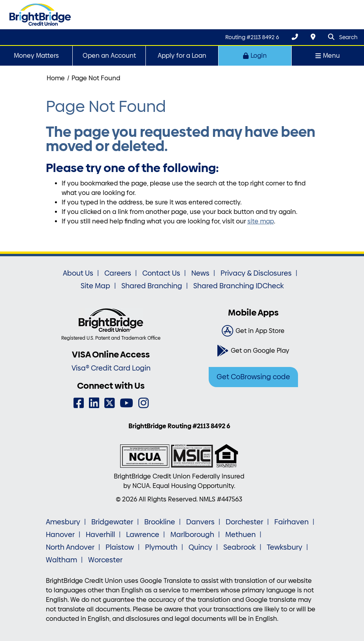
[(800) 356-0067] (295, 37)
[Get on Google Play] (253, 351)
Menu (328, 56)
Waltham (61, 560)
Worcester (105, 560)
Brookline (160, 522)
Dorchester (244, 522)
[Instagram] (143, 403)
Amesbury (63, 522)
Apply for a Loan (182, 56)
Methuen (240, 535)
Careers (118, 273)
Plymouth (161, 547)
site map (261, 221)
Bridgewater (112, 522)
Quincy (200, 547)
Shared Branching (152, 286)
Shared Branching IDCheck (239, 286)
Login (255, 56)
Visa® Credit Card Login (111, 368)
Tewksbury (285, 547)
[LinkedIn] (94, 403)
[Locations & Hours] (313, 37)
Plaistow (120, 547)
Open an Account (109, 56)
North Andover (70, 547)
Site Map (95, 286)
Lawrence (143, 535)
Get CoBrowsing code (253, 377)
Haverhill (100, 535)
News (200, 273)
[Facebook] (79, 403)
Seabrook (240, 547)
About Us (78, 273)
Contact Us (161, 273)
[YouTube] (126, 403)
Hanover (60, 535)
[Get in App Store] (253, 331)
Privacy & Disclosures (256, 273)
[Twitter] (109, 403)
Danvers (200, 522)
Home (56, 78)
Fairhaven (291, 522)
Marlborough (192, 535)
